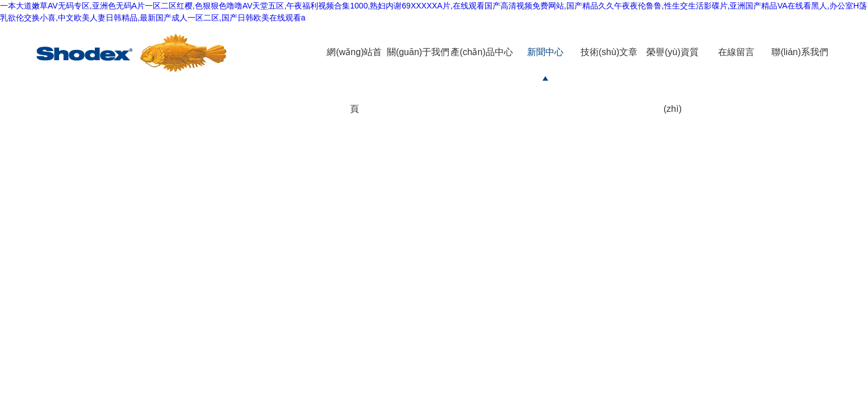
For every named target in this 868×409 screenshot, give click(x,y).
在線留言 (736, 52)
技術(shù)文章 (609, 52)
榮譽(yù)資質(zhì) (673, 80)
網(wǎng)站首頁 (354, 80)
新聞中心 (545, 52)
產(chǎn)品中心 (481, 52)
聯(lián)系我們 (800, 52)
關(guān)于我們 (418, 52)
